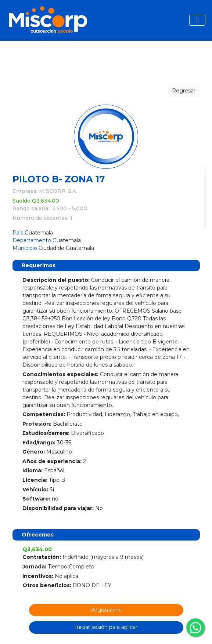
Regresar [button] (184, 91)
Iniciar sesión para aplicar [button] (106, 627)
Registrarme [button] (106, 610)
